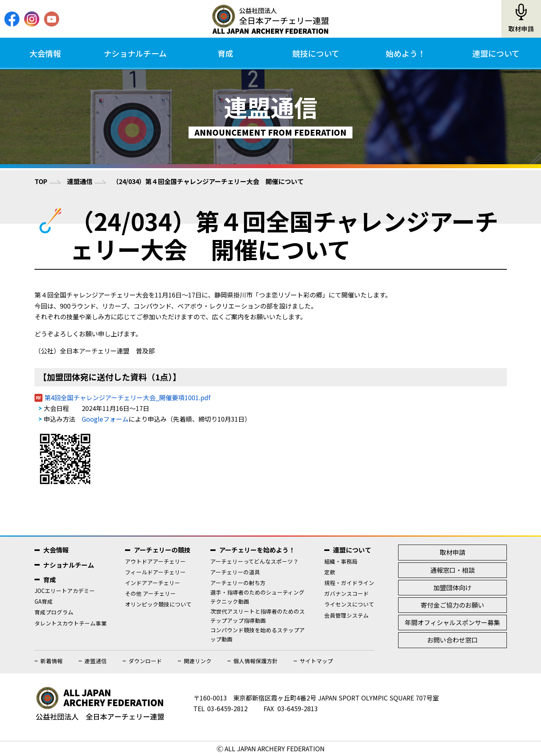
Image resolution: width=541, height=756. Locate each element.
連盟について (496, 53)
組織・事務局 (341, 561)
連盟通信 (80, 181)
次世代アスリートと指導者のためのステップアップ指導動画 (258, 616)
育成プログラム (54, 612)
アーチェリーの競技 (162, 550)
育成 (225, 53)
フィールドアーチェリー (155, 572)
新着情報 (52, 661)
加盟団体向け (452, 587)
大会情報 (45, 53)
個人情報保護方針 (256, 661)
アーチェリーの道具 (235, 572)
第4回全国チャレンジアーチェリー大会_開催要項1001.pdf (127, 397)
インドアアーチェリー (153, 583)
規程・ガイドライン (349, 583)
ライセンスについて (349, 604)
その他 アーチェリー (150, 593)
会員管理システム (347, 615)
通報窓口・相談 (452, 570)
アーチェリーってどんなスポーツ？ (254, 561)
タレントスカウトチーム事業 (71, 623)
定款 (330, 572)
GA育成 (44, 601)
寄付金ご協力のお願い (452, 605)
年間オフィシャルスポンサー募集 (452, 622)
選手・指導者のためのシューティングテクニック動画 (257, 597)
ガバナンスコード (347, 593)
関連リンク (198, 661)
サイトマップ (316, 661)
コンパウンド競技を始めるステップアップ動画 (258, 634)
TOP (41, 181)
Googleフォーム (105, 419)
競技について (316, 53)
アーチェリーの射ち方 (238, 583)
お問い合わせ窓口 (452, 640)
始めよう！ (406, 53)
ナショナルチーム (135, 53)
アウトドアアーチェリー (155, 561)
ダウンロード (145, 661)
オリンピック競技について (158, 604)
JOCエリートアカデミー (65, 591)
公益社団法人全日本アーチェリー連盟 (270, 19)
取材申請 (521, 29)
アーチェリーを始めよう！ (257, 550)
